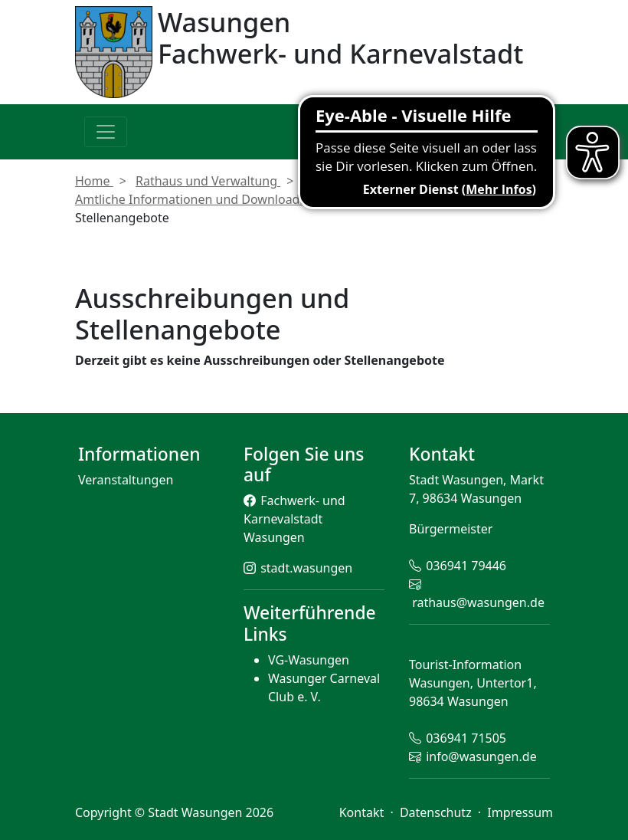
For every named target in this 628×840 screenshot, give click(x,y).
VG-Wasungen (309, 660)
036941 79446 (466, 566)
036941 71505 (466, 738)
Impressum (520, 812)
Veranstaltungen (126, 480)
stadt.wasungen (306, 568)
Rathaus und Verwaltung (208, 181)
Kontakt (363, 812)
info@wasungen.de (481, 756)
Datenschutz (437, 812)
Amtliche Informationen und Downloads (192, 199)
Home (94, 181)
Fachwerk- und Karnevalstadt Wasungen (294, 519)
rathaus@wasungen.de (478, 602)
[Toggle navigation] (106, 132)
